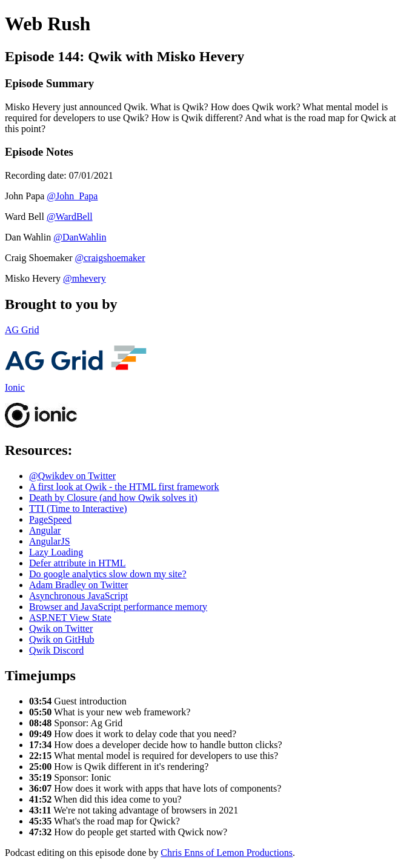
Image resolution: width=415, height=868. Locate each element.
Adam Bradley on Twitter (78, 585)
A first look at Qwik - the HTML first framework (124, 487)
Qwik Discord (56, 650)
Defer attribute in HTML (78, 563)
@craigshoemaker (110, 258)
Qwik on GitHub (62, 639)
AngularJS (50, 541)
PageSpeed (50, 519)
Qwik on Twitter (61, 628)
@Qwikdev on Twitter (72, 476)
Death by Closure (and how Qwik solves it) (113, 498)
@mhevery (85, 278)
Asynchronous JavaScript (78, 596)
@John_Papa (72, 196)
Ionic (15, 387)
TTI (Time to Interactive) (78, 509)
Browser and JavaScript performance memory (118, 607)
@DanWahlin (80, 237)
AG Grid (22, 330)
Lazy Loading (56, 552)
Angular (45, 530)
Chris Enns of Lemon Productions (227, 853)
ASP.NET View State (70, 618)
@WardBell (70, 217)
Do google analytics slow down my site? (108, 574)
